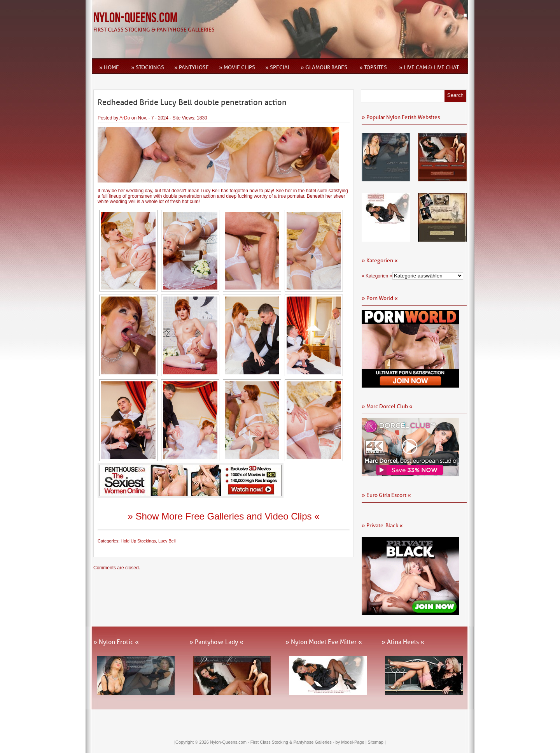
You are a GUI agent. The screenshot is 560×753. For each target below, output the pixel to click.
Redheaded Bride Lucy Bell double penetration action (192, 102)
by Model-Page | (352, 742)
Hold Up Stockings (138, 541)
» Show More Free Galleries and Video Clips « (223, 516)
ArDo (125, 118)
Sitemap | (377, 742)
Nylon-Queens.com (135, 18)
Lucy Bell (167, 541)
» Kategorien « (377, 276)
